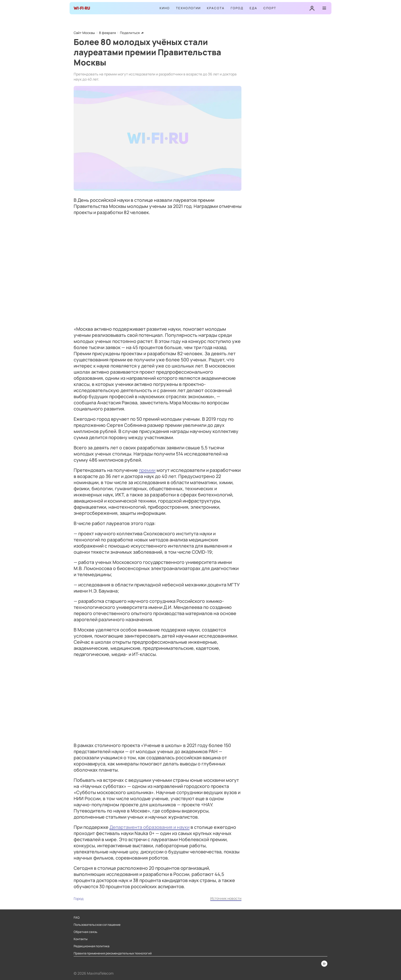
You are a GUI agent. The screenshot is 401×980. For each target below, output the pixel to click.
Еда (253, 8)
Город (237, 8)
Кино (165, 8)
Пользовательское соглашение (97, 925)
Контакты (81, 939)
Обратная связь (86, 932)
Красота (216, 8)
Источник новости (226, 898)
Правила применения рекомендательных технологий (113, 953)
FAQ (77, 918)
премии (147, 470)
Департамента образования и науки (149, 827)
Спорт (270, 8)
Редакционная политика (92, 946)
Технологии (188, 8)
